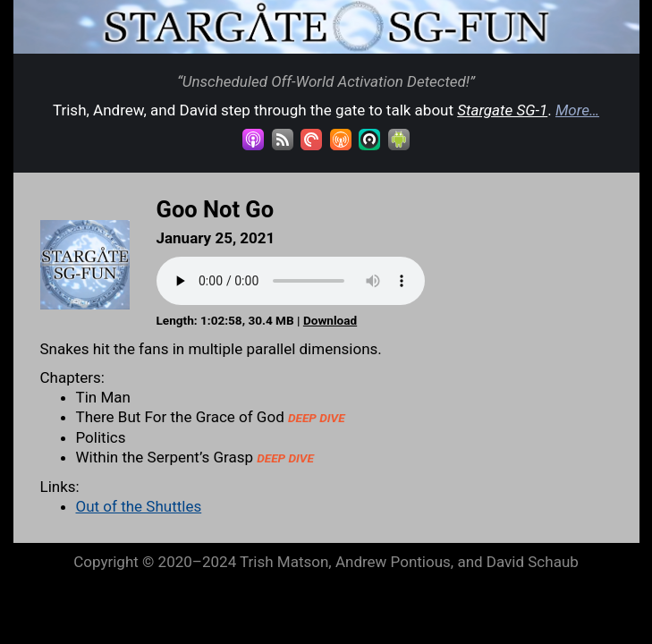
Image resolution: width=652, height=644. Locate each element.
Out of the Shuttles (139, 506)
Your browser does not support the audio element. (291, 281)
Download (330, 320)
